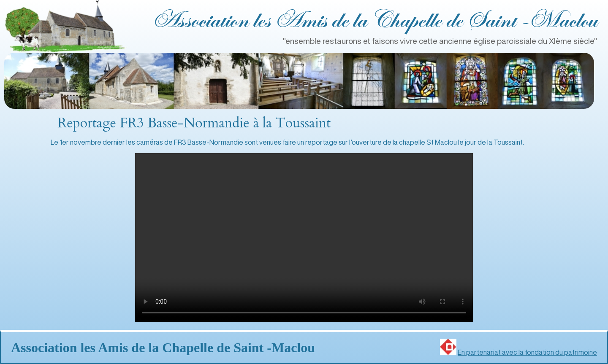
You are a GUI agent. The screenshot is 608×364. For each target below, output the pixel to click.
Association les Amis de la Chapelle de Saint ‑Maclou (375, 21)
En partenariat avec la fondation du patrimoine (527, 352)
